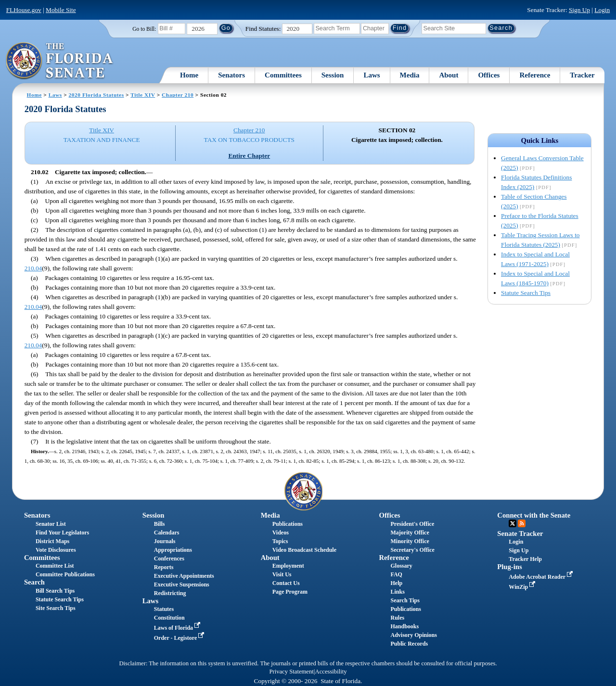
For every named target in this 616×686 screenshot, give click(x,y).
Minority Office (410, 541)
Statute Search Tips (526, 293)
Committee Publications (65, 574)
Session (333, 75)
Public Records (409, 644)
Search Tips (405, 600)
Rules (397, 618)
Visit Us (282, 574)
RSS (522, 523)
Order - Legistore (180, 638)
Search (34, 582)
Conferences (169, 559)
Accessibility (331, 672)
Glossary (401, 566)
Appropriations (173, 550)
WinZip (523, 587)
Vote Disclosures (56, 550)
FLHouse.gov (24, 10)
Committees (283, 75)
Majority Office (410, 533)
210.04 (33, 268)
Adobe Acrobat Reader (542, 577)
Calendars (167, 533)
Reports (164, 567)
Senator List (51, 524)
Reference (535, 75)
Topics (280, 541)
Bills (160, 524)
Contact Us (286, 583)
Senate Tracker (520, 534)
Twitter (513, 523)
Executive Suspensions (182, 584)
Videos (281, 533)
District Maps (52, 541)
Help (396, 583)
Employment (288, 566)
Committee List (55, 566)
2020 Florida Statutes (96, 95)
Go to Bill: (144, 29)
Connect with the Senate (534, 515)
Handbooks (404, 626)
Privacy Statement (291, 672)
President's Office (412, 524)
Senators (231, 75)
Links (397, 592)
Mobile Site (61, 10)
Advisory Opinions (413, 635)
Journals (165, 541)
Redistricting (170, 593)
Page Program (290, 592)
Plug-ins (509, 567)
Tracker (582, 75)
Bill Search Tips (55, 591)
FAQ (396, 574)
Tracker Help (525, 559)
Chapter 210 (178, 95)
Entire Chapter (249, 156)
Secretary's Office (412, 550)
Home (189, 75)
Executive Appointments (184, 576)
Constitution (169, 618)
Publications (288, 524)
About (449, 75)
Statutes (164, 609)
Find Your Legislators (62, 533)
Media (410, 75)
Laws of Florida (178, 628)
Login (602, 10)
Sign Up (579, 10)
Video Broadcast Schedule (304, 550)
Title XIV (143, 95)
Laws (372, 75)
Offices (489, 75)
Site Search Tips (56, 608)
